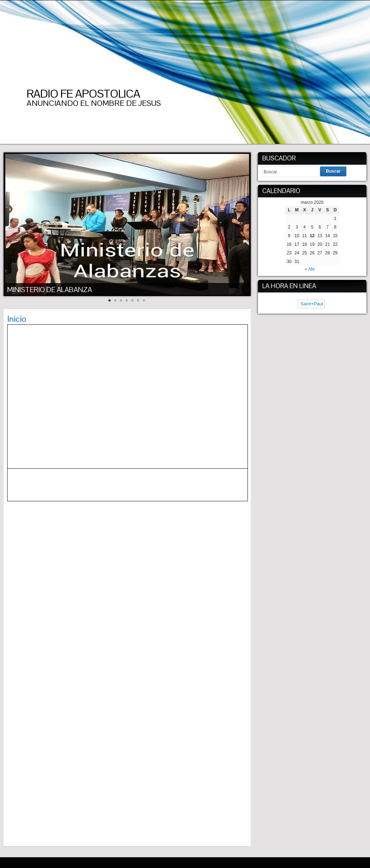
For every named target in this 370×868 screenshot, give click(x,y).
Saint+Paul (311, 304)
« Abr (310, 269)
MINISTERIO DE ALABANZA (50, 290)
